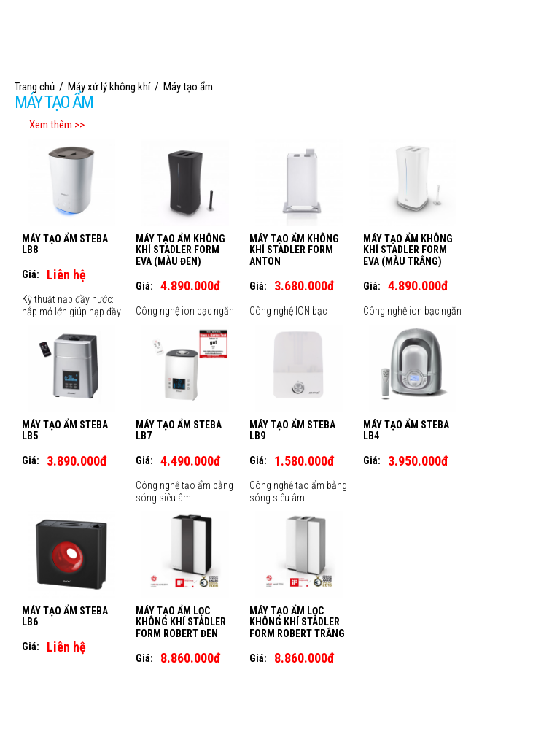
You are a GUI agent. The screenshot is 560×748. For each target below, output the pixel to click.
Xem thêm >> (57, 125)
